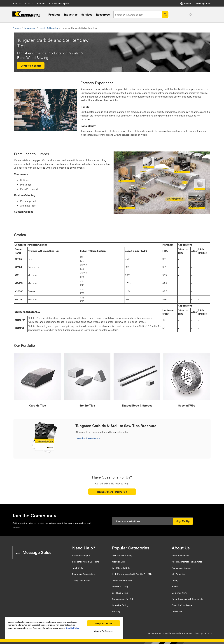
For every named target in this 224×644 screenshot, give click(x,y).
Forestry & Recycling (49, 28)
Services (87, 14)
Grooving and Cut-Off (122, 599)
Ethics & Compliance (182, 605)
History (175, 580)
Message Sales (203, 3)
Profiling (116, 611)
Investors (41, 3)
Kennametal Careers (181, 568)
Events (175, 586)
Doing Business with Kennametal (188, 599)
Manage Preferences (104, 631)
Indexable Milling (120, 586)
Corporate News (180, 593)
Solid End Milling (120, 593)
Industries (71, 14)
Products (54, 14)
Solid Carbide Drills (121, 568)
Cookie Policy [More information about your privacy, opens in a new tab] (73, 628)
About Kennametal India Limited (187, 562)
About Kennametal (181, 555)
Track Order (78, 568)
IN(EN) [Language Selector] (185, 3)
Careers (29, 3)
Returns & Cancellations (84, 574)
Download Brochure (87, 438)
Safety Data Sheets (81, 580)
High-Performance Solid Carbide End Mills (132, 574)
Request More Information (112, 492)
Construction (30, 28)
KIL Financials (178, 574)
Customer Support (81, 555)
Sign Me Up (183, 521)
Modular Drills (119, 562)
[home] (26, 16)
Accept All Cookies (104, 623)
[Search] (165, 14)
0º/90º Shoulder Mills (122, 580)
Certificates (177, 611)
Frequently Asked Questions (86, 562)
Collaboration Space (59, 3)
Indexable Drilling (120, 605)
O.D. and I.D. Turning (122, 555)
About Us (17, 3)
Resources (103, 14)
